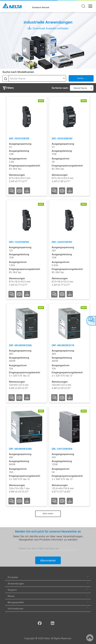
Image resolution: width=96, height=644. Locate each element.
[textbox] (37, 78)
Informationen (48, 609)
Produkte (48, 577)
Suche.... (81, 78)
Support (48, 590)
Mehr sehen (48, 514)
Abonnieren (48, 560)
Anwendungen (48, 584)
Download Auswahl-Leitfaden (48, 28)
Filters (8, 88)
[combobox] (37, 78)
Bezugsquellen (48, 602)
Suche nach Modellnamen (18, 72)
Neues (48, 596)
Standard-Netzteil (41, 8)
